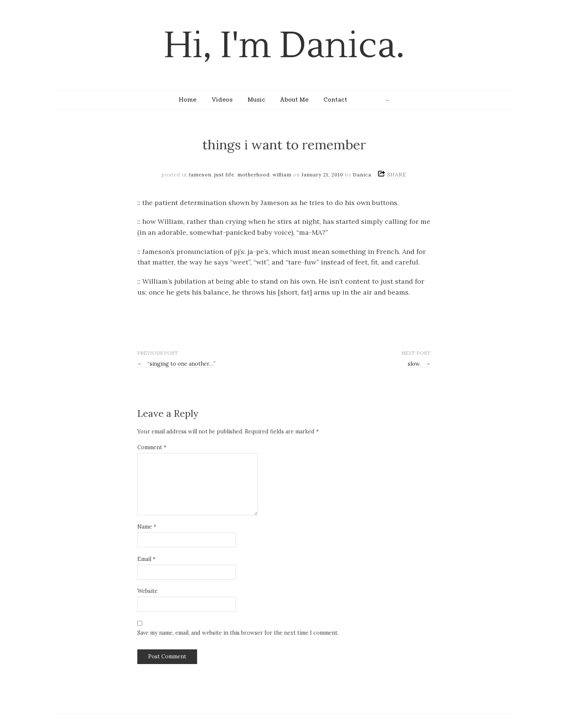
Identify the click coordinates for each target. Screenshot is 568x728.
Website (147, 591)
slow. (419, 364)
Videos (222, 100)
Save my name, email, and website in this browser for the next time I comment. (238, 633)
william (282, 175)
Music (256, 100)
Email (146, 559)
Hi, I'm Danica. (284, 46)
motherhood (254, 175)
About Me (294, 100)
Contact (335, 100)
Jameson (200, 175)
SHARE (397, 175)
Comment (152, 447)
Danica (362, 175)
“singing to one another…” (176, 364)
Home (188, 100)
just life (224, 175)
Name (147, 527)
